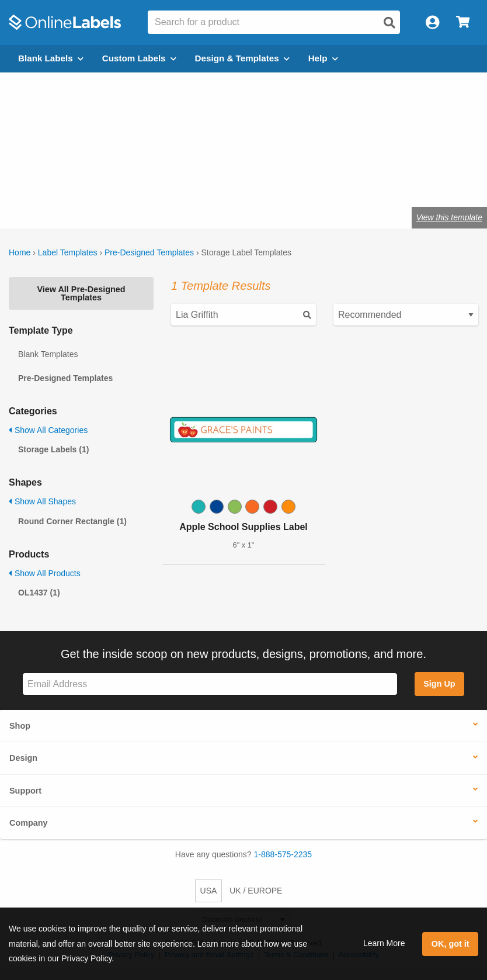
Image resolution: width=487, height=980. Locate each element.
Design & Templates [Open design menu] (242, 58)
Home (20, 252)
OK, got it (451, 944)
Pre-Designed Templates (149, 252)
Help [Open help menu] (323, 58)
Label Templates (68, 252)
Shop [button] (20, 726)
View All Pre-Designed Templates (81, 293)
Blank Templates (48, 354)
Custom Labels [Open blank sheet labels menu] (139, 58)
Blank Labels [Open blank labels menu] (51, 58)
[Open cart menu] (463, 22)
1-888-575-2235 (283, 854)
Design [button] (23, 758)
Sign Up (439, 684)
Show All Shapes (42, 501)
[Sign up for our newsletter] (210, 684)
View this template (449, 217)
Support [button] (25, 791)
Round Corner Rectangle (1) (72, 521)
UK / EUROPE (256, 891)
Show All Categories (48, 430)
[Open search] (389, 23)
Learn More (384, 943)
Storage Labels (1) (53, 449)
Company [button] (29, 823)
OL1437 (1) (39, 593)
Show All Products (45, 573)
